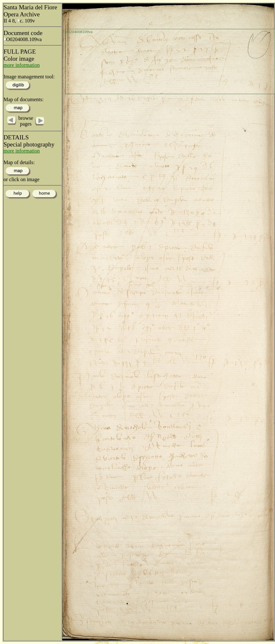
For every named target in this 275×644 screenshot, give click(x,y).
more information (22, 65)
